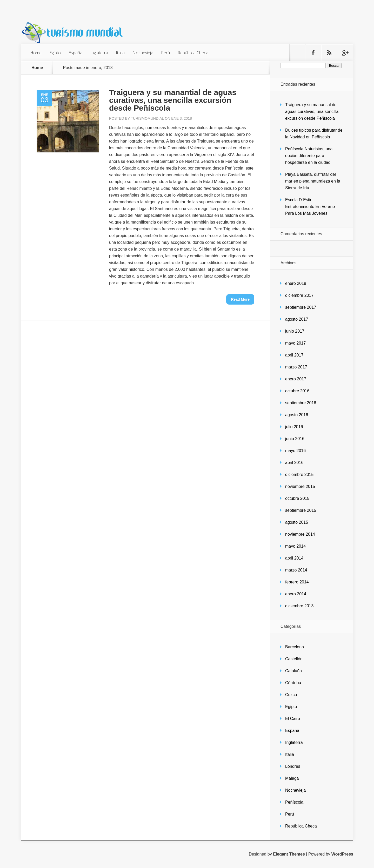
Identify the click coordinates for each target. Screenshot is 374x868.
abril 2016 (294, 463)
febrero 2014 (297, 582)
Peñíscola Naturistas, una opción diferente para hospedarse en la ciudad (309, 156)
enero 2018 (296, 283)
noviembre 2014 (300, 534)
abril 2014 (294, 558)
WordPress (342, 854)
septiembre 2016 (301, 403)
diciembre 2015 (299, 475)
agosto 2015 (297, 522)
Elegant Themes (289, 854)
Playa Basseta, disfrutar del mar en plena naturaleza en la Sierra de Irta (313, 181)
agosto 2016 (297, 415)
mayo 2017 (295, 343)
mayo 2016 (295, 451)
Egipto (55, 53)
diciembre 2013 (299, 606)
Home (36, 53)
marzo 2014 (296, 570)
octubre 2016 (297, 391)
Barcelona (295, 647)
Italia (120, 53)
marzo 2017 (296, 367)
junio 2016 (295, 439)
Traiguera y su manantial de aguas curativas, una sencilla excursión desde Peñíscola (173, 100)
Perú (165, 53)
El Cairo (293, 719)
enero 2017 (296, 379)
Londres (293, 766)
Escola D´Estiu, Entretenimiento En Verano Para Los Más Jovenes (310, 207)
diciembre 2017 (299, 295)
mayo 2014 (295, 546)
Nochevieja (143, 53)
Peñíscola (294, 802)
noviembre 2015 (300, 486)
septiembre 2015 (301, 510)
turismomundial (147, 118)
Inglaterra (99, 53)
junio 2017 (295, 331)
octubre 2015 (297, 498)
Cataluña (293, 671)
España (75, 53)
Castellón (294, 659)
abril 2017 (294, 355)
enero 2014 (296, 594)
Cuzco (291, 695)
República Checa (193, 53)
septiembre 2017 (301, 307)
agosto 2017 (297, 319)
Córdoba (293, 683)
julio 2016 (294, 427)
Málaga (292, 778)
